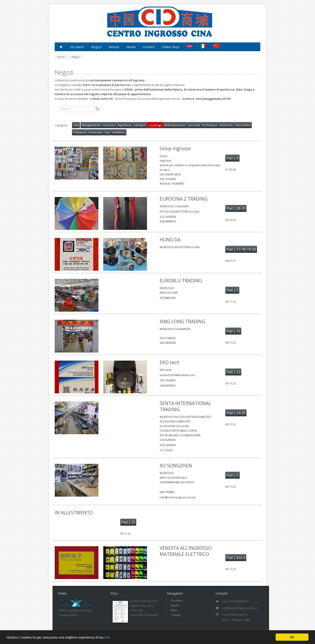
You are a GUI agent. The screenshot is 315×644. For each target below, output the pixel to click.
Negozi (175, 605)
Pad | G (233, 475)
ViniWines (119, 132)
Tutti (76, 125)
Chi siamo (177, 601)
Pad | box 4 (236, 558)
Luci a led (194, 125)
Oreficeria (226, 125)
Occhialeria (210, 125)
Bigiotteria (124, 125)
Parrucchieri (243, 125)
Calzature (140, 125)
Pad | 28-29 (236, 208)
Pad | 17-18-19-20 (241, 249)
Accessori (109, 125)
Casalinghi (155, 125)
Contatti (149, 47)
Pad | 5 (232, 290)
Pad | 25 (128, 522)
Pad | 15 (233, 331)
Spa (107, 132)
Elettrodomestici (175, 125)
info (107, 637)
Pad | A (232, 158)
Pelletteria (80, 132)
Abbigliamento (91, 125)
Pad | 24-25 (236, 413)
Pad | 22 (233, 372)
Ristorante (96, 132)
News (174, 610)
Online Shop (171, 47)
